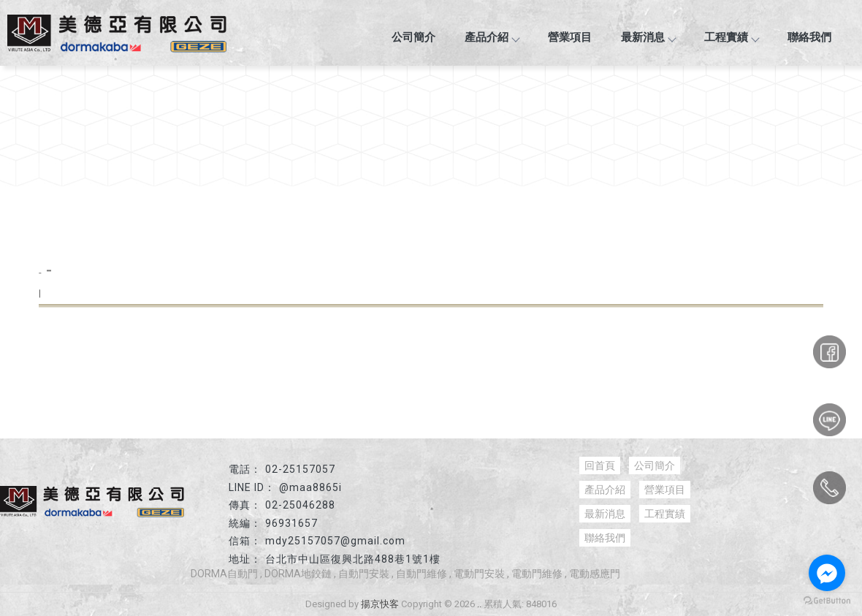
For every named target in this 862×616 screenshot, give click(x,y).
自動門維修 (422, 574)
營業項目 (570, 37)
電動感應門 (595, 574)
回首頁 (600, 465)
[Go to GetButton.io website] (827, 601)
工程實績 (731, 37)
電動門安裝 (479, 574)
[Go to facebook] (827, 573)
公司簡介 (413, 37)
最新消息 (648, 37)
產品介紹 (492, 37)
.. (479, 604)
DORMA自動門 (224, 574)
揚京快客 (380, 604)
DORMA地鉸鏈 (298, 574)
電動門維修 (537, 574)
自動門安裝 (364, 574)
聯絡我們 (809, 37)
